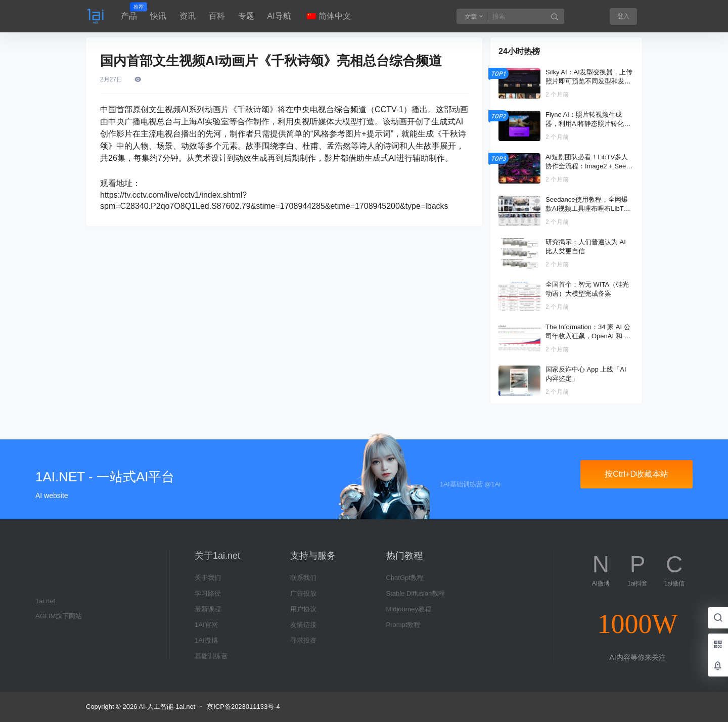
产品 (129, 12)
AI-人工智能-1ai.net (166, 707)
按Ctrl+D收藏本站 (636, 474)
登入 (623, 16)
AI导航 (279, 16)
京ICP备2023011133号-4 (243, 707)
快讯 (158, 16)
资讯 (188, 16)
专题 (246, 16)
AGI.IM (45, 616)
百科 (217, 16)
